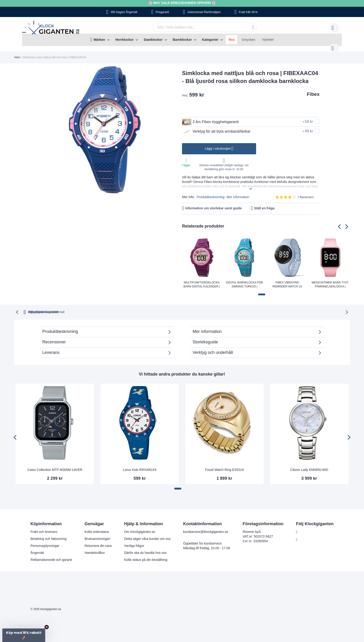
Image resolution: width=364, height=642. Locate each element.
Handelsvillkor (95, 548)
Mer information (238, 192)
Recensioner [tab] (105, 338)
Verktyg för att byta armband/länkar (216, 127)
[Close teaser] (47, 627)
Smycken (248, 40)
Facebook (307, 527)
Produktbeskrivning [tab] (60, 326)
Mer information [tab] (207, 326)
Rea (232, 40)
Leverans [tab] (51, 347)
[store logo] (52, 28)
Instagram (307, 535)
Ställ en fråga (264, 204)
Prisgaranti (162, 12)
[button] (262, 290)
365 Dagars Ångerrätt (124, 12)
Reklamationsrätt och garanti (51, 555)
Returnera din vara (98, 541)
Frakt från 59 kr (248, 12)
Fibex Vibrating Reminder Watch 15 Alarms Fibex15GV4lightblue (287, 280)
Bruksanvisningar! (98, 534)
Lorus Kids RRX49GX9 (140, 465)
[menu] (182, 40)
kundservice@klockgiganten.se (206, 527)
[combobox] (197, 27)
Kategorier (210, 40)
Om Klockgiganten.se (140, 527)
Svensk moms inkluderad (201, 307)
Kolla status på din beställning (146, 555)
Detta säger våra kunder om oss (147, 534)
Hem (17, 53)
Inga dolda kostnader (252, 307)
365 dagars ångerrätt (116, 307)
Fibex (313, 89)
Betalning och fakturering (49, 534)
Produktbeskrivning (211, 192)
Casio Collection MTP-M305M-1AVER (55, 465)
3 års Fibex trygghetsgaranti (210, 117)
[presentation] (340, 222)
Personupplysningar (45, 541)
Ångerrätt (37, 548)
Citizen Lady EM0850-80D (309, 465)
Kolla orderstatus (97, 527)
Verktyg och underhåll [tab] (213, 347)
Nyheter (268, 40)
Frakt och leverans (44, 527)
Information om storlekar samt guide (214, 204)
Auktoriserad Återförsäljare (204, 12)
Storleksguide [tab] (205, 337)
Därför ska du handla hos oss (145, 548)
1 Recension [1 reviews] (306, 192)
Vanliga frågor (134, 541)
